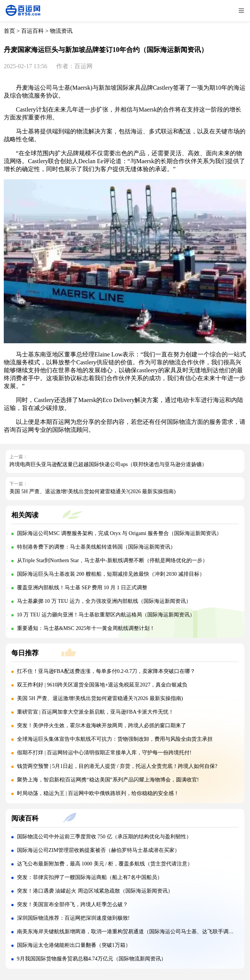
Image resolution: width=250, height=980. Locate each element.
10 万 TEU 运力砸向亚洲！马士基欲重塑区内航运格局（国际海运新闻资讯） (106, 615)
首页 (9, 31)
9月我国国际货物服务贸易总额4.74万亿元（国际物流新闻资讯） (92, 959)
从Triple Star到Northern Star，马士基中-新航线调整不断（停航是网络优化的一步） (112, 560)
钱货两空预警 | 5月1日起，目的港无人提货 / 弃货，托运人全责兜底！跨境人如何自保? (117, 766)
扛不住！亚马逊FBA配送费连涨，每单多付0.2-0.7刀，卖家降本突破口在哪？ (106, 671)
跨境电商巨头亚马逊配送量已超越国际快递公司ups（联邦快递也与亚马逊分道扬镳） (108, 464)
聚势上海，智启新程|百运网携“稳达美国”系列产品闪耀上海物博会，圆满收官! (108, 780)
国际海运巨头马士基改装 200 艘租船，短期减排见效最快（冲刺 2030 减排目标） (111, 574)
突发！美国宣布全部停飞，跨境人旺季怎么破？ (73, 904)
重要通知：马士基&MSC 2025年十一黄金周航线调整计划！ (86, 628)
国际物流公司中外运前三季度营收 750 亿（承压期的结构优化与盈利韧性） (104, 837)
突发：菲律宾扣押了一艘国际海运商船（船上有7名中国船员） (90, 877)
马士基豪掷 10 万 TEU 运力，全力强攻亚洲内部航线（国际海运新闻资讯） (104, 601)
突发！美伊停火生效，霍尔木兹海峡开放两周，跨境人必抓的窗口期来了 (102, 725)
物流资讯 (61, 31)
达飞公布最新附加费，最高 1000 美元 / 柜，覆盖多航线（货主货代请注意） (105, 864)
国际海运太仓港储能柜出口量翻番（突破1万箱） (74, 945)
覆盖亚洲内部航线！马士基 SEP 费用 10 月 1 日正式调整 (82, 588)
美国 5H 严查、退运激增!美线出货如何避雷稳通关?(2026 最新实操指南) (93, 492)
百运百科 (32, 31)
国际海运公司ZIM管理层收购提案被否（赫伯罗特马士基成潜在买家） (99, 850)
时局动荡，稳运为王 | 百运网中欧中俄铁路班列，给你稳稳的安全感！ (98, 793)
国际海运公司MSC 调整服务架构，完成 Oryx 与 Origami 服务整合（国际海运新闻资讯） (120, 533)
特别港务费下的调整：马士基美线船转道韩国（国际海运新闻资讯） (96, 547)
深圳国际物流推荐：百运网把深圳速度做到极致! (73, 918)
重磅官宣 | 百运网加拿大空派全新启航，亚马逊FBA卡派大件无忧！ (95, 712)
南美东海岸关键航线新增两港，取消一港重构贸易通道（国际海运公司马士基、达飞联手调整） (128, 932)
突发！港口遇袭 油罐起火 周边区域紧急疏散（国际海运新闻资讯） (95, 891)
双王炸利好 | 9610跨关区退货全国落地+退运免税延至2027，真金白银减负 (102, 685)
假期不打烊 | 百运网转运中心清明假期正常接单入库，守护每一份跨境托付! (104, 753)
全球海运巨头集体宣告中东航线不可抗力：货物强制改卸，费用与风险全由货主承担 (115, 739)
